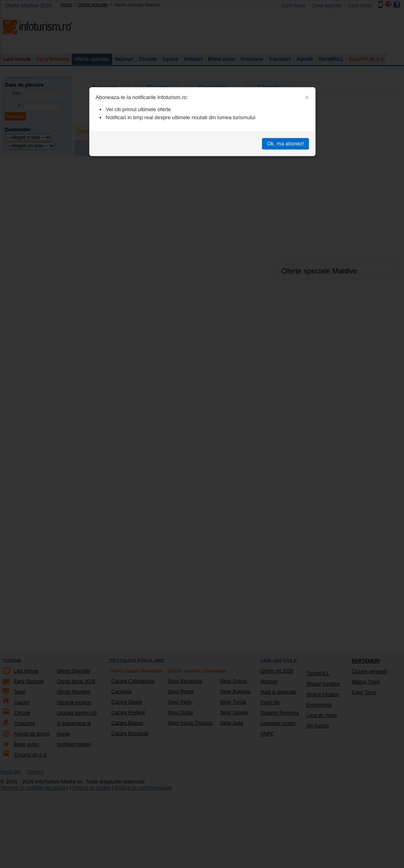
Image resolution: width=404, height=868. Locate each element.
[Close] (307, 97)
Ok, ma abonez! (285, 144)
